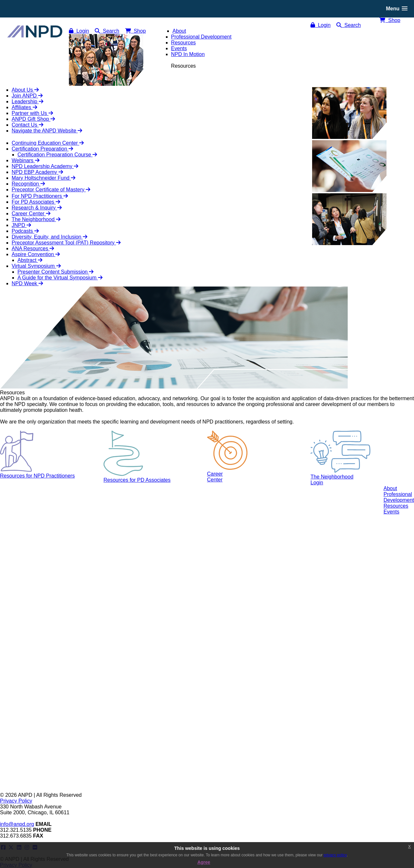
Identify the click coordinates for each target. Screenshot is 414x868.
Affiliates (24, 107)
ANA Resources (33, 248)
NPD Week (27, 283)
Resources (396, 506)
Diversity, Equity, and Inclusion (49, 237)
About (390, 488)
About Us (25, 90)
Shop (390, 20)
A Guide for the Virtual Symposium (60, 278)
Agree (204, 862)
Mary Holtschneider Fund (44, 178)
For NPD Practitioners (40, 196)
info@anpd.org (17, 824)
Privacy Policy (16, 801)
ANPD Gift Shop (33, 119)
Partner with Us (32, 113)
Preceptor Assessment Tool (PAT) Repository (66, 243)
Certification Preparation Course (57, 155)
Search (349, 25)
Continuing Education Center (48, 143)
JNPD (21, 225)
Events (392, 512)
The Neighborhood (36, 219)
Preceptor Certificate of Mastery (51, 190)
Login (321, 25)
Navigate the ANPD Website (47, 131)
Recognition (28, 184)
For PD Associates (36, 202)
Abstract (30, 260)
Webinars (26, 160)
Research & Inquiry (37, 208)
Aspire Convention (36, 254)
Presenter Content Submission (55, 272)
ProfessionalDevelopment (399, 497)
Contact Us (27, 125)
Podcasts (25, 231)
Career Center (31, 214)
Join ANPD (27, 96)
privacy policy (335, 855)
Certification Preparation (42, 149)
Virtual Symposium (36, 266)
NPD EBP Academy (37, 172)
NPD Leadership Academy (45, 166)
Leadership (27, 101)
